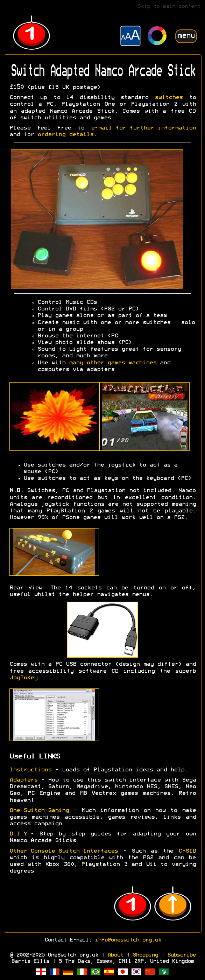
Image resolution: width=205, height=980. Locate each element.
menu (186, 36)
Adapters (23, 780)
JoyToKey (23, 678)
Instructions (30, 770)
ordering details (65, 135)
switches (169, 98)
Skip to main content (169, 6)
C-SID (187, 851)
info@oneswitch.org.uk (128, 940)
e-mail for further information (143, 128)
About (115, 955)
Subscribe (181, 955)
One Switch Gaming (39, 811)
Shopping (145, 955)
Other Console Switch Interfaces (64, 851)
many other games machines (113, 363)
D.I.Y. (20, 834)
